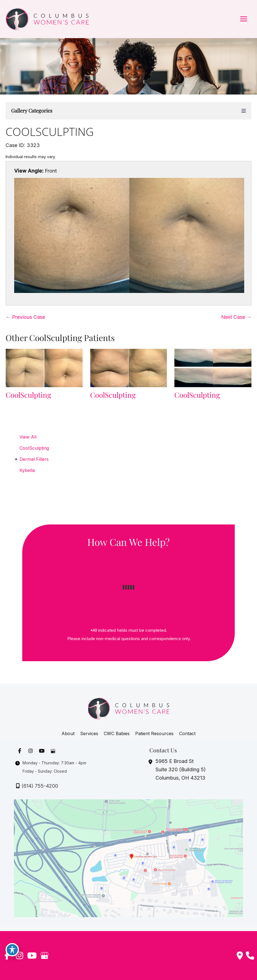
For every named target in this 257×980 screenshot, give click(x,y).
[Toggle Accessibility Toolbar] (12, 950)
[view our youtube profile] (41, 751)
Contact (187, 733)
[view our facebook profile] (19, 751)
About (68, 733)
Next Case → (236, 317)
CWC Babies (117, 733)
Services (89, 733)
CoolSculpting (50, 132)
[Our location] (250, 956)
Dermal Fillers (34, 459)
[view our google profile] (52, 751)
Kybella (27, 470)
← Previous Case (25, 317)
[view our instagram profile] (30, 751)
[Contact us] (240, 956)
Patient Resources (154, 733)
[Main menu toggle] (244, 19)
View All (28, 437)
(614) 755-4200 (40, 786)
